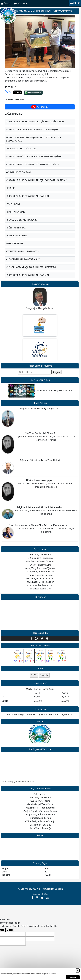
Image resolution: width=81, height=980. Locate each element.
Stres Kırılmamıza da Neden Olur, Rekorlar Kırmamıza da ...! (40, 525)
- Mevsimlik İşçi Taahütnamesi (40, 808)
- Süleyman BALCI (16, 228)
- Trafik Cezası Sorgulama (40, 575)
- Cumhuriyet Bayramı (19, 172)
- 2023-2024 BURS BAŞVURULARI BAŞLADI (28, 275)
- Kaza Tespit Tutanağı (40, 828)
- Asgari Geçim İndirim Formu (40, 815)
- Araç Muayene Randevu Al (40, 572)
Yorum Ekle (40, 107)
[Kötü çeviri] (10, 930)
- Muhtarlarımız (16, 212)
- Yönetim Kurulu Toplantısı (23, 251)
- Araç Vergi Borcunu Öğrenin (40, 568)
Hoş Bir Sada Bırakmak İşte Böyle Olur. (40, 408)
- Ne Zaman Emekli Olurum (40, 561)
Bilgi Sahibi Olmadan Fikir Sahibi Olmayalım (40, 507)
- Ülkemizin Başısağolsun (21, 149)
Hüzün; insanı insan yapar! (40, 480)
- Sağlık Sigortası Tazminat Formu (40, 811)
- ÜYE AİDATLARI (15, 243)
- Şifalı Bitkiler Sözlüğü (40, 825)
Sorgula (56, 372)
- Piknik (10, 188)
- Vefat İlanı (13, 204)
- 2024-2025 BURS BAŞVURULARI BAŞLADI (28, 196)
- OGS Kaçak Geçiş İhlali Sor (40, 582)
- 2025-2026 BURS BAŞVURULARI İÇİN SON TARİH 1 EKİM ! (36, 122)
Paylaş (8, 91)
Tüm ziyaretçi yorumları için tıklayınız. (18, 782)
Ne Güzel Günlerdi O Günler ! (40, 433)
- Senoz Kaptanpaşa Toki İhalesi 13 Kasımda (31, 267)
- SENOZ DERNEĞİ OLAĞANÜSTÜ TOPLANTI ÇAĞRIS (32, 164)
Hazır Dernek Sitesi (40, 894)
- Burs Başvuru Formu (40, 797)
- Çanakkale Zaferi (17, 236)
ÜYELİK (6, 4)
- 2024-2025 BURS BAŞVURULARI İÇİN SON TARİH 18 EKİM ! (36, 180)
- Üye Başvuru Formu (40, 801)
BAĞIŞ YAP (20, 4)
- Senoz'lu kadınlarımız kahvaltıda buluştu (32, 130)
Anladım (73, 977)
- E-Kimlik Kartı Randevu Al (40, 558)
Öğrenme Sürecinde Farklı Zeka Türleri (40, 460)
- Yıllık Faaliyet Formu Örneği (40, 821)
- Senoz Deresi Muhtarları (21, 220)
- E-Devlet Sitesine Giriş (40, 589)
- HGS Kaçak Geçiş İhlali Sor (40, 578)
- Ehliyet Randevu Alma (40, 565)
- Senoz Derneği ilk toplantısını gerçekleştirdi (34, 156)
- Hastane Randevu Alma (40, 585)
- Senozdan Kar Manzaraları (23, 259)
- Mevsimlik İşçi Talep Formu (40, 804)
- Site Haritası (40, 794)
